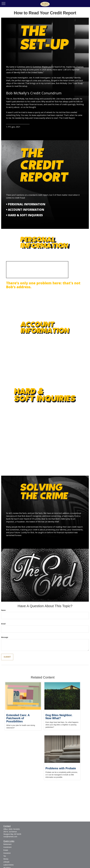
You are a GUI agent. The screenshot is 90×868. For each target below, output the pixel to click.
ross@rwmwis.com (10, 837)
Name (3, 610)
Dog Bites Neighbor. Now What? (59, 717)
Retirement (7, 844)
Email (3, 624)
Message (5, 637)
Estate (6, 850)
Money (6, 859)
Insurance (7, 853)
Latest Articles (8, 865)
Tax (5, 856)
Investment (7, 847)
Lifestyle (6, 862)
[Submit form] (7, 657)
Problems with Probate (61, 768)
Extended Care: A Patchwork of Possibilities (18, 718)
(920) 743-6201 (14, 829)
